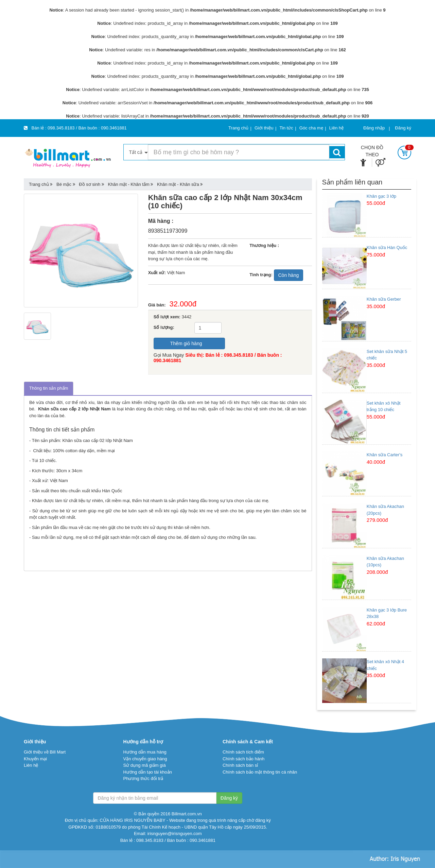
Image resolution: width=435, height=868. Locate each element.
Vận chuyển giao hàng (145, 759)
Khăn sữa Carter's (385, 455)
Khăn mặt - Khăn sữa (178, 184)
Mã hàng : (161, 221)
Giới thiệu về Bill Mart (45, 752)
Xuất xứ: (157, 273)
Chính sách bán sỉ (240, 765)
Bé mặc (64, 184)
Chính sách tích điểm (243, 752)
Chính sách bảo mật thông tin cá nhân (260, 772)
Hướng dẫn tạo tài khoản (147, 772)
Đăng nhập (374, 128)
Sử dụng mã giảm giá (144, 765)
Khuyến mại (35, 759)
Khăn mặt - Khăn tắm (128, 184)
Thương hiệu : (264, 245)
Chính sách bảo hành (243, 759)
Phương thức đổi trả (143, 778)
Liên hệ (31, 765)
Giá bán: (159, 305)
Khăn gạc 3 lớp (381, 196)
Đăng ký (403, 128)
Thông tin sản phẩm (49, 388)
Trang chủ (39, 184)
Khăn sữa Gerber (384, 299)
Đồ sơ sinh (90, 184)
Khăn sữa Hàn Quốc (387, 247)
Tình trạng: (261, 275)
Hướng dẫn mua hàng (145, 752)
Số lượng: (164, 327)
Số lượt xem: (167, 317)
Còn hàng (289, 275)
